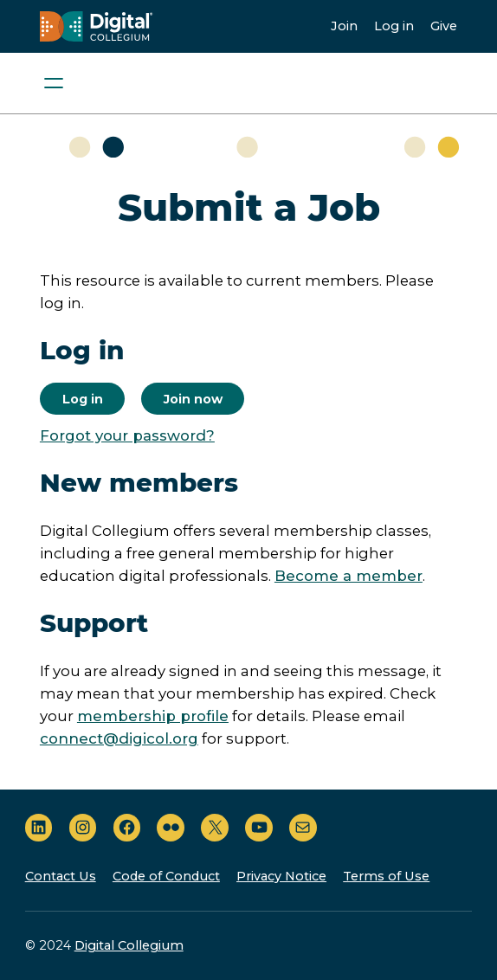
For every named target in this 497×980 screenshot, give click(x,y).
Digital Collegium (129, 945)
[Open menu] (54, 83)
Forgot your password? (127, 435)
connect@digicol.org (119, 738)
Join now (193, 399)
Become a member (349, 576)
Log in (394, 26)
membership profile (153, 716)
